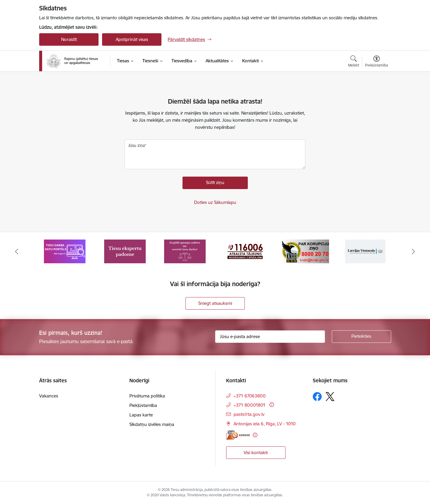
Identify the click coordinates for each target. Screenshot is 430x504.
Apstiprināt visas (132, 39)
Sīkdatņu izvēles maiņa (152, 424)
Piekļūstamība (143, 405)
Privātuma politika (147, 396)
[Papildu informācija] (272, 405)
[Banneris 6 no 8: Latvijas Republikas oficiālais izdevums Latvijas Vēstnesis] (365, 251)
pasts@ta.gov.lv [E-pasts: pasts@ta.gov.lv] (249, 414)
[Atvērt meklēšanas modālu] (354, 62)
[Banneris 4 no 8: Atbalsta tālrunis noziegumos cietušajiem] (245, 251)
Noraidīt (69, 39)
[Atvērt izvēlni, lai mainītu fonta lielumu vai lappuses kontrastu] (376, 62)
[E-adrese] (238, 435)
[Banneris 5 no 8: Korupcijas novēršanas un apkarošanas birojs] (305, 251)
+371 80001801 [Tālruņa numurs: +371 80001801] (250, 405)
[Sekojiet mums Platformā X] (330, 397)
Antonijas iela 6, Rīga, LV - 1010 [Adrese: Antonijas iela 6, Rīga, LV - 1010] (265, 424)
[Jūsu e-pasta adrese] (270, 337)
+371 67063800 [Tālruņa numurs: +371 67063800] (250, 396)
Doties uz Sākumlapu (215, 202)
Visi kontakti (256, 453)
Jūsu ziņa (137, 145)
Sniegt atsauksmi (215, 303)
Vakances (49, 396)
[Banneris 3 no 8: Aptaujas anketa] (185, 251)
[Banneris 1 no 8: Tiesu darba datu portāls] (65, 251)
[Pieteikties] (361, 337)
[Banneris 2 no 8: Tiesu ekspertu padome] (125, 251)
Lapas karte (141, 415)
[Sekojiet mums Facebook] (317, 397)
